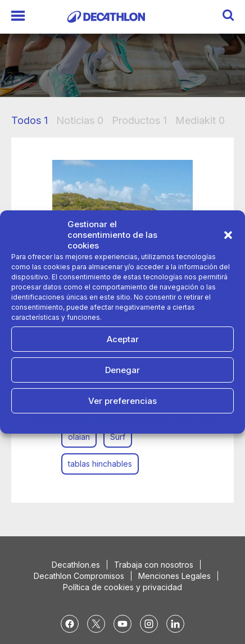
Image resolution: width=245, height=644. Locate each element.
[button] (228, 235)
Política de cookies (62, 420)
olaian (79, 437)
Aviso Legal (196, 420)
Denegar (122, 370)
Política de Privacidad (135, 420)
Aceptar (123, 339)
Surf (118, 437)
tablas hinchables (100, 464)
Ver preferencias (122, 401)
